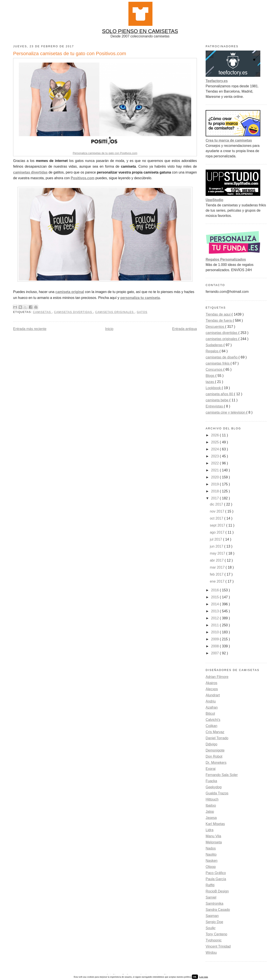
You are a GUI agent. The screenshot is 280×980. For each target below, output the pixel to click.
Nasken (212, 861)
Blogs (210, 376)
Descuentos (215, 327)
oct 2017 (217, 518)
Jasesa (211, 818)
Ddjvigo (211, 744)
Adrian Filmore (217, 677)
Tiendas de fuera (219, 321)
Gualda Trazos (217, 793)
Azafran (212, 707)
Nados (211, 848)
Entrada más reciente (30, 329)
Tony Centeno (216, 934)
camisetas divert (27, 172)
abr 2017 (217, 560)
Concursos (214, 370)
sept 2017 (218, 525)
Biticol (210, 714)
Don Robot (214, 756)
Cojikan (211, 726)
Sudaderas (215, 345)
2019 (215, 484)
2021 (215, 470)
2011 (215, 625)
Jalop (210, 812)
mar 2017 (218, 567)
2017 (215, 498)
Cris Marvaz (215, 732)
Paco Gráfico (216, 873)
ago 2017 (218, 532)
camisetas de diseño (222, 357)
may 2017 (218, 553)
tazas (210, 382)
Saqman (212, 916)
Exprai (211, 769)
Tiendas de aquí (219, 314)
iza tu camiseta (147, 298)
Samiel (211, 897)
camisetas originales (115, 312)
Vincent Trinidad (218, 946)
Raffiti (210, 885)
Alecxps (212, 689)
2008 (215, 646)
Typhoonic (214, 940)
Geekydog (214, 787)
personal (128, 298)
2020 (215, 477)
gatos (142, 312)
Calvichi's (213, 720)
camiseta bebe (218, 400)
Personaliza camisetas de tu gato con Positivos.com (105, 153)
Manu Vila (213, 836)
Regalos (213, 351)
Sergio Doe (214, 922)
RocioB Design (217, 891)
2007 (215, 653)
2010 (215, 632)
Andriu (211, 701)
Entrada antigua (185, 329)
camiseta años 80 (220, 394)
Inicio (109, 329)
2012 (215, 618)
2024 (215, 449)
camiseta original (70, 292)
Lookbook (214, 388)
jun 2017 (217, 546)
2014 (215, 604)
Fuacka (211, 781)
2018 (215, 491)
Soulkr (211, 928)
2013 (215, 611)
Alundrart (213, 695)
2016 (215, 590)
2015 (215, 597)
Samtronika (214, 904)
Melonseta (214, 842)
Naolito (211, 854)
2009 (215, 639)
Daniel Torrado (217, 738)
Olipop (211, 867)
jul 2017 (216, 539)
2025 (215, 442)
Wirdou (211, 953)
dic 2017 (217, 504)
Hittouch (212, 799)
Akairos (211, 683)
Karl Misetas (215, 824)
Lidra (210, 830)
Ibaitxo (211, 805)
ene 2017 (218, 581)
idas (44, 172)
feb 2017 (217, 574)
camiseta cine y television (226, 412)
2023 (215, 456)
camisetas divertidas (74, 312)
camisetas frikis (218, 363)
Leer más (204, 977)
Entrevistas (215, 406)
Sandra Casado (218, 910)
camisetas (42, 312)
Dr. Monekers (216, 763)
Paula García (216, 879)
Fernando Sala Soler (222, 775)
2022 (215, 463)
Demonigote (215, 750)
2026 (215, 435)
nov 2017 (217, 511)
